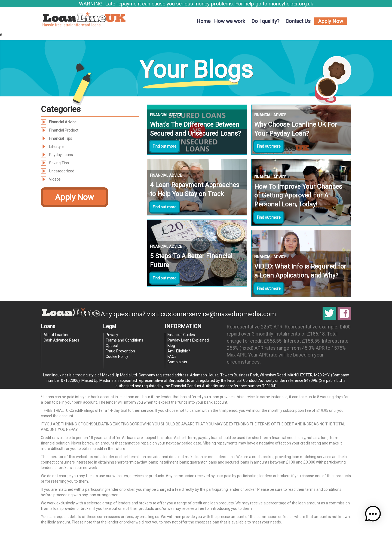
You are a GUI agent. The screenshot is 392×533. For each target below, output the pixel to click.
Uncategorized (62, 171)
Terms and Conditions (124, 340)
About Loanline (56, 335)
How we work (229, 21)
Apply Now (331, 21)
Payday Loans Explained (188, 340)
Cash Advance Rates (61, 340)
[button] (375, 516)
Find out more (165, 146)
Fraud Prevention (120, 351)
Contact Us (298, 21)
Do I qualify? (265, 21)
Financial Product (64, 130)
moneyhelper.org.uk (291, 4)
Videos (55, 179)
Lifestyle (56, 147)
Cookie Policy (117, 357)
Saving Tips (59, 163)
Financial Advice (63, 122)
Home (203, 21)
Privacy (112, 335)
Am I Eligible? (179, 351)
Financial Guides (181, 335)
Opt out (112, 346)
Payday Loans (61, 155)
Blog (171, 346)
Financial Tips (61, 138)
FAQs (172, 357)
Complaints (177, 362)
